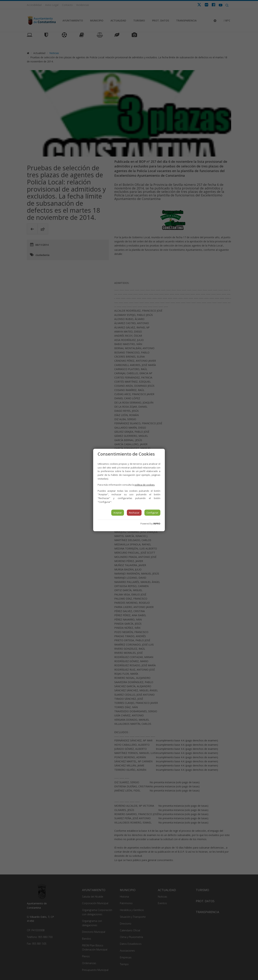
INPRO (157, 524)
